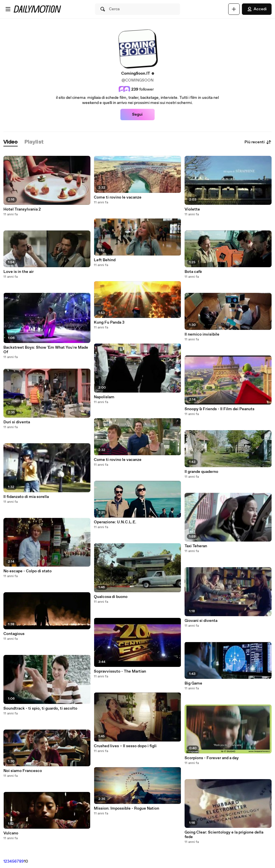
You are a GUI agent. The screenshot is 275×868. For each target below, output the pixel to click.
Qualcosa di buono (111, 597)
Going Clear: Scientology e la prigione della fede (224, 835)
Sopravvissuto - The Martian (120, 671)
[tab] (11, 142)
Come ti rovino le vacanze (118, 197)
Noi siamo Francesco (23, 771)
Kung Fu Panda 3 (109, 322)
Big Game (193, 683)
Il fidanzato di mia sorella (26, 497)
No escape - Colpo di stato (28, 571)
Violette (192, 209)
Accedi (257, 9)
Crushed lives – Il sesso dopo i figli (125, 746)
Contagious (14, 634)
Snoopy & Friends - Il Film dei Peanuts (220, 409)
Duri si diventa (17, 422)
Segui (137, 115)
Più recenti (258, 142)
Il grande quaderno (201, 472)
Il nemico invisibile (202, 334)
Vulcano (11, 833)
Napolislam (104, 397)
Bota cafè (193, 272)
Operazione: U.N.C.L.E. (115, 522)
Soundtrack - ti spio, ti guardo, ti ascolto (40, 708)
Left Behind (105, 260)
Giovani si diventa (201, 621)
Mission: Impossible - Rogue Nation (127, 808)
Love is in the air (19, 272)
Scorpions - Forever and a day (212, 758)
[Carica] (234, 9)
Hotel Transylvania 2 (22, 209)
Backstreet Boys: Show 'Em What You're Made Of (46, 350)
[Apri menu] (8, 9)
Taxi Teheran (196, 546)
